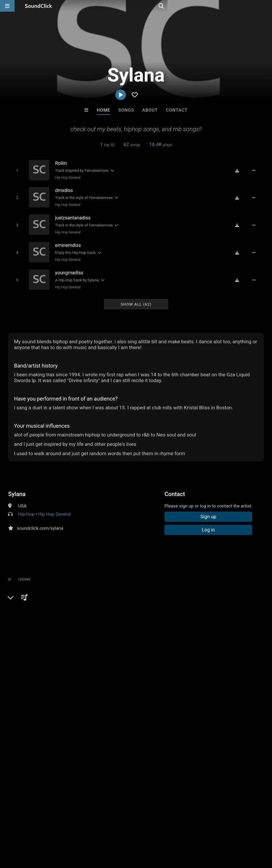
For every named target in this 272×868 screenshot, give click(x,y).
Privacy (139, 833)
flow (225, 611)
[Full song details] (256, 170)
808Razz (64, 744)
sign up (31, 638)
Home (103, 110)
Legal (158, 833)
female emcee (248, 611)
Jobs (80, 833)
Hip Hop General (66, 177)
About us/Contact (52, 833)
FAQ (25, 833)
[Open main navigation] (7, 6)
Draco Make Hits (208, 744)
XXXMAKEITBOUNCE (161, 744)
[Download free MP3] (239, 170)
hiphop (132, 611)
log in (52, 638)
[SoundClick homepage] (39, 6)
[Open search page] (266, 6)
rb (146, 611)
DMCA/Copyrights (109, 833)
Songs (126, 110)
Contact (177, 110)
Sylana (17, 490)
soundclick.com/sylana (40, 524)
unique (209, 611)
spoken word (184, 611)
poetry (159, 611)
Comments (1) (27, 601)
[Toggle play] (15, 170)
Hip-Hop (26, 510)
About (150, 110)
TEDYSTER (112, 744)
